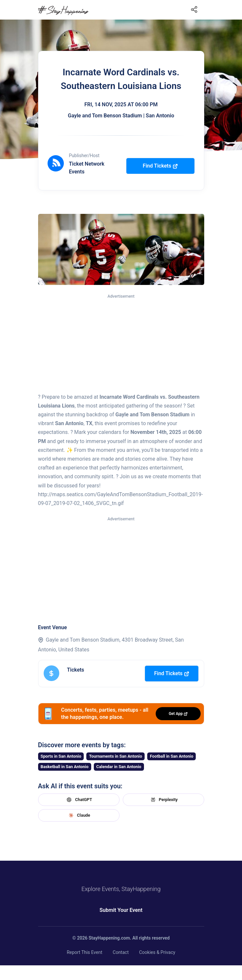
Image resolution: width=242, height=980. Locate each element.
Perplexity (164, 800)
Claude (78, 815)
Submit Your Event (121, 910)
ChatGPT (78, 800)
